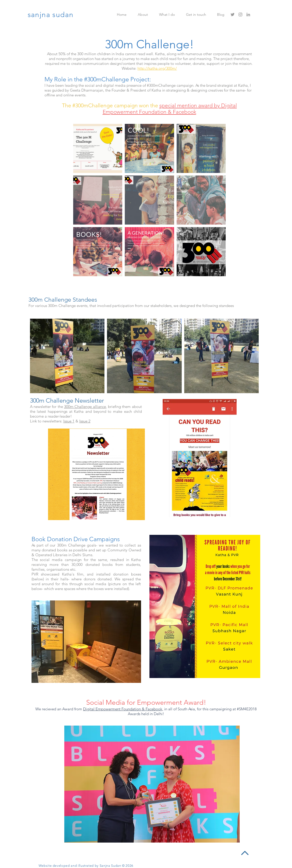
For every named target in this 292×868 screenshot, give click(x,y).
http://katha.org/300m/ (157, 68)
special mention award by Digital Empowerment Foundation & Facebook (170, 109)
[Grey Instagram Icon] (240, 14)
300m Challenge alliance (85, 407)
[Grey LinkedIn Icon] (248, 14)
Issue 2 (85, 421)
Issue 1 (69, 421)
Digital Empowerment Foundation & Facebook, (123, 709)
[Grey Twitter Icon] (233, 14)
